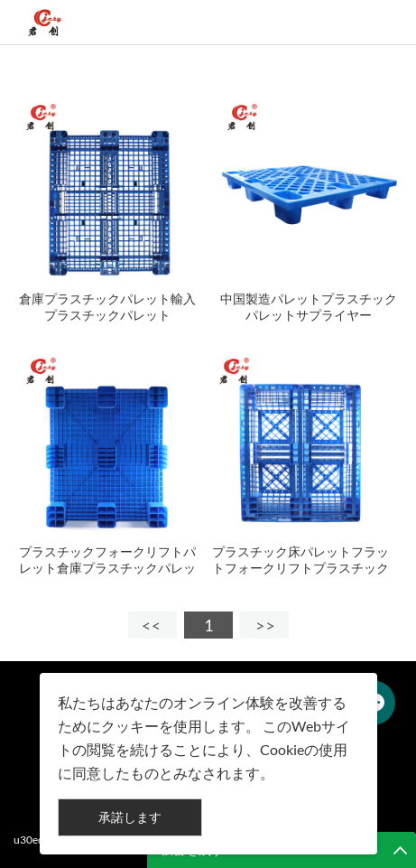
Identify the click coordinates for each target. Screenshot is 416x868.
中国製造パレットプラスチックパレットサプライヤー (309, 307)
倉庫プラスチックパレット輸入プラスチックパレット (107, 307)
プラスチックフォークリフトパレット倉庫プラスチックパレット (107, 568)
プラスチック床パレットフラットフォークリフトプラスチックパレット (300, 568)
